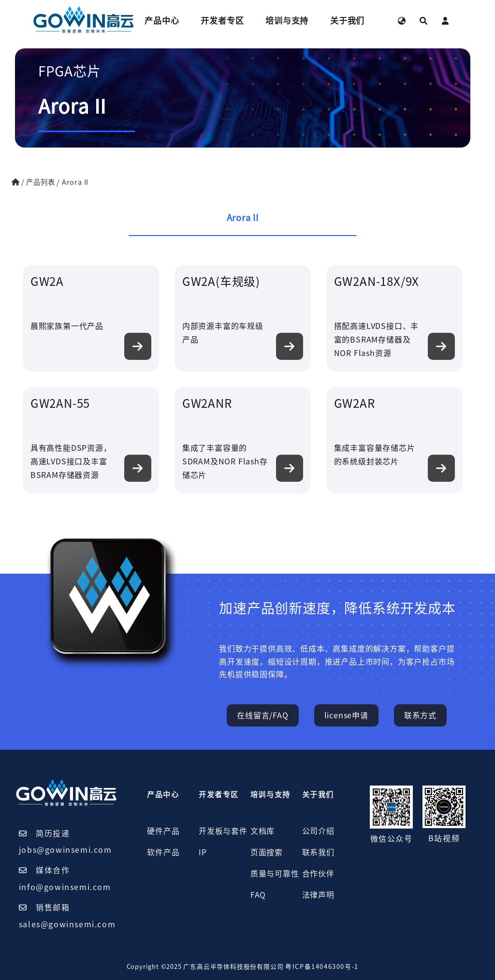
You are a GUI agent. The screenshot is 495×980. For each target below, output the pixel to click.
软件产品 (163, 852)
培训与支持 (287, 21)
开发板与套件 (223, 831)
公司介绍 (318, 831)
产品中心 (162, 21)
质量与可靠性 (275, 874)
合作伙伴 (318, 874)
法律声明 (318, 895)
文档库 (262, 831)
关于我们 (347, 21)
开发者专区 (222, 21)
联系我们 (318, 852)
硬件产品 (163, 831)
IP (203, 852)
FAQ (258, 895)
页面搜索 (267, 852)
